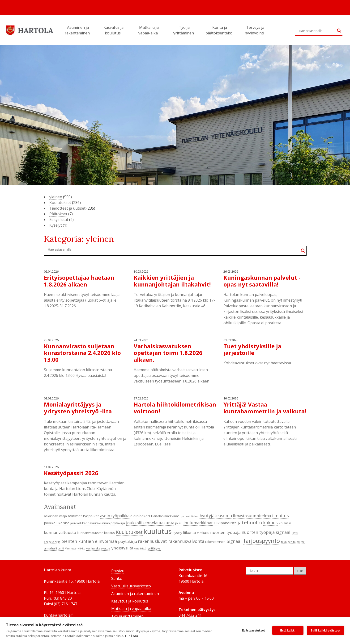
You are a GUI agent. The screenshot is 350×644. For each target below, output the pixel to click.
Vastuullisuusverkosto (131, 586)
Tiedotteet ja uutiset (67, 208)
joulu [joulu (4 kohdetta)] (179, 523)
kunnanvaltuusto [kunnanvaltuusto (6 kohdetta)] (60, 532)
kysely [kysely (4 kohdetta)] (177, 533)
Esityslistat (59, 220)
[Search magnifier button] (339, 31)
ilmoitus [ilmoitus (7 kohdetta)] (280, 515)
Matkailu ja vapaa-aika (149, 30)
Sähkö (117, 578)
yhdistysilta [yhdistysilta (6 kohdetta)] (122, 548)
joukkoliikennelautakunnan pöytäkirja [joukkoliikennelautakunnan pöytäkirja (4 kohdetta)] (98, 523)
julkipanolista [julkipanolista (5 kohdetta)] (225, 523)
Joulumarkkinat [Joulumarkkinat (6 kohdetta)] (198, 523)
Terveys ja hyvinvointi (255, 30)
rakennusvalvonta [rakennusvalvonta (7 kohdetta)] (186, 541)
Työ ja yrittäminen (184, 30)
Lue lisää (132, 636)
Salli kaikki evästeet (325, 630)
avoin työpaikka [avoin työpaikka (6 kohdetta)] (115, 516)
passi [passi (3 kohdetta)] (295, 533)
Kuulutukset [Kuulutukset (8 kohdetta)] (129, 532)
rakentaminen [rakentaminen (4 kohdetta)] (215, 542)
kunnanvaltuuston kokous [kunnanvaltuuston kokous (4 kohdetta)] (96, 533)
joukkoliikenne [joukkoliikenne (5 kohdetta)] (57, 523)
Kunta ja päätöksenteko (220, 30)
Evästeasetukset (253, 631)
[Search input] (317, 31)
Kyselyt (56, 225)
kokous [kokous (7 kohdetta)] (270, 523)
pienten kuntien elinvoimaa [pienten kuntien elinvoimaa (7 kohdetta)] (89, 541)
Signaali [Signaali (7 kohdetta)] (235, 541)
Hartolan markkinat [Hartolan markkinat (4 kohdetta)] (165, 516)
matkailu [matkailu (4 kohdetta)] (203, 533)
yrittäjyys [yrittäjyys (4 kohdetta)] (154, 548)
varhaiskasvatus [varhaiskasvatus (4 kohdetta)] (98, 548)
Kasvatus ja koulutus (113, 30)
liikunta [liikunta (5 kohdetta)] (189, 532)
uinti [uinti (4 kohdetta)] (61, 548)
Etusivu (118, 571)
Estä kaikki (288, 631)
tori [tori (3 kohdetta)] (303, 542)
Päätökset (58, 214)
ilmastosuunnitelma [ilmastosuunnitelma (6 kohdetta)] (252, 516)
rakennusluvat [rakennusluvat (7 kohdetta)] (152, 541)
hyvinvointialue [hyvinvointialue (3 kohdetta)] (189, 516)
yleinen (56, 197)
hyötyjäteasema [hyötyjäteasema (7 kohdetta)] (216, 515)
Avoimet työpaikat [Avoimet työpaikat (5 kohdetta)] (83, 516)
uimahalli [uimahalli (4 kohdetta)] (50, 548)
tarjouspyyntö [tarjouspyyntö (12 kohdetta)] (262, 541)
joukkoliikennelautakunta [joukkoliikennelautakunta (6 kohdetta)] (150, 523)
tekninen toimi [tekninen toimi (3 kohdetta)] (290, 542)
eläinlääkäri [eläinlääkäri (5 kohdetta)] (140, 516)
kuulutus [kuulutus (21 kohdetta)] (158, 531)
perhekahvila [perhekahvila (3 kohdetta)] (52, 542)
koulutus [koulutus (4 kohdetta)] (285, 523)
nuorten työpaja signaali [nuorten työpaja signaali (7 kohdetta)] (267, 532)
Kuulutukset (60, 203)
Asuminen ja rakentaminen (78, 30)
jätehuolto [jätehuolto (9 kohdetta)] (250, 522)
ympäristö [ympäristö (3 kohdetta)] (140, 548)
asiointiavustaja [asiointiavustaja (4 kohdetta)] (55, 516)
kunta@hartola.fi (59, 615)
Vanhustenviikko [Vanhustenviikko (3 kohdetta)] (75, 548)
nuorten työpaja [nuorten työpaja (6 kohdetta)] (225, 532)
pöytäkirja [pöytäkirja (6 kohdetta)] (128, 541)
